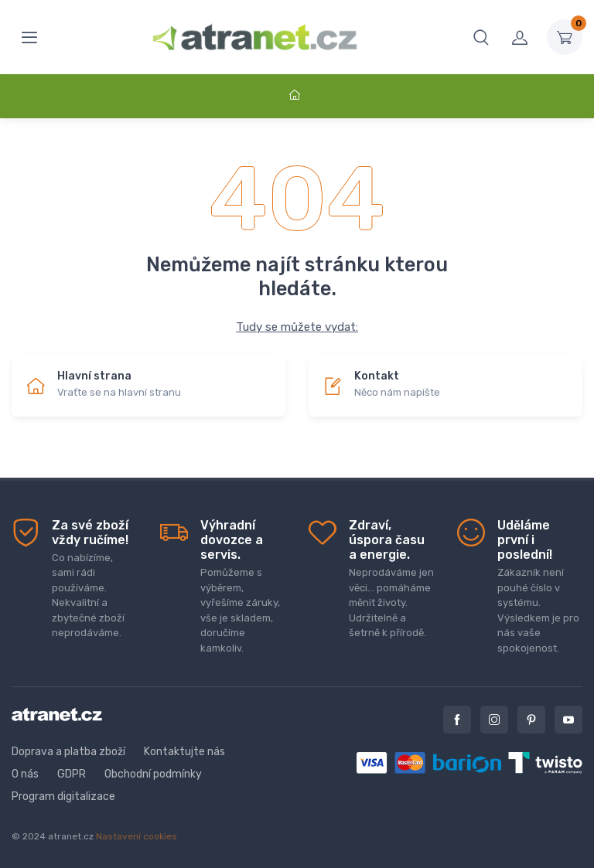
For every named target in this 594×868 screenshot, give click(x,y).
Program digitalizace (63, 797)
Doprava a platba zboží (68, 752)
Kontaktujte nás (184, 752)
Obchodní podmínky (153, 774)
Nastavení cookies (137, 836)
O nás (25, 774)
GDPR (72, 774)
